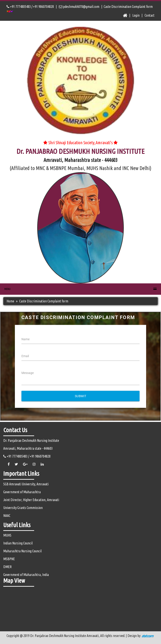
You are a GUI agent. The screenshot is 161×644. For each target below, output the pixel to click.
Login (136, 15)
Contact (150, 15)
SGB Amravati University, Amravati (26, 484)
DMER (7, 567)
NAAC (7, 516)
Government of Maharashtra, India (26, 575)
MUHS (7, 535)
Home (10, 301)
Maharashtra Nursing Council (22, 551)
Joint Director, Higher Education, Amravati (31, 500)
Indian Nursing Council (18, 543)
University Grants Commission (23, 508)
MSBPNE (9, 559)
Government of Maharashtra (22, 492)
